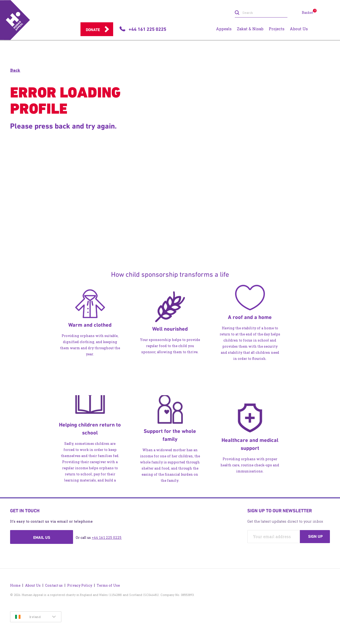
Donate (93, 30)
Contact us (54, 585)
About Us (33, 585)
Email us (42, 538)
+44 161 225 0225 (107, 538)
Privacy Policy (80, 585)
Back (15, 70)
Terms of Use (108, 585)
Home (15, 585)
